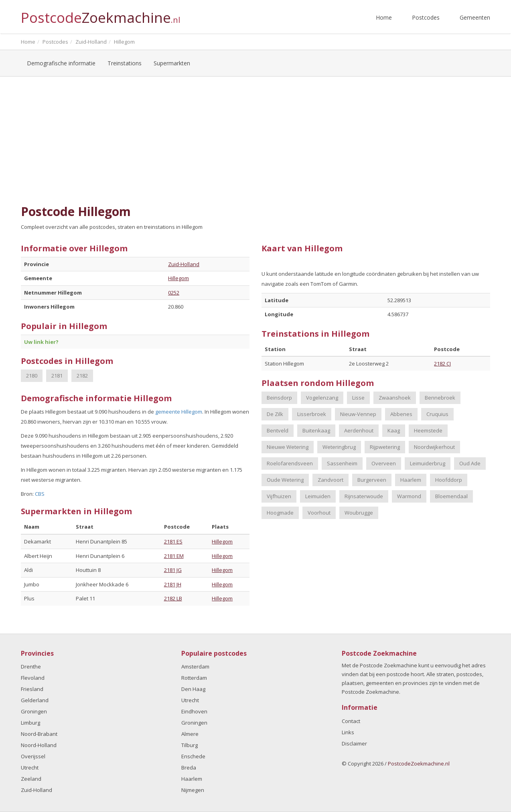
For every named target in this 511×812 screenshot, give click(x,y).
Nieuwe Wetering (288, 447)
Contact (351, 721)
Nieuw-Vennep (358, 414)
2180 (32, 376)
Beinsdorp (279, 398)
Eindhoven (194, 711)
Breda (189, 768)
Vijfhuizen (279, 496)
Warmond (409, 496)
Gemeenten (475, 17)
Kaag (394, 430)
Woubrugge (359, 513)
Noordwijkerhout (434, 447)
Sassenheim (342, 463)
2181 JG (173, 570)
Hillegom (178, 278)
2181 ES (173, 541)
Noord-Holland (39, 745)
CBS (40, 494)
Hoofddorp (449, 480)
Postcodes (426, 17)
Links (348, 732)
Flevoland (33, 678)
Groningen (34, 711)
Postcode (100, 14)
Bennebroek (440, 398)
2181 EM (174, 556)
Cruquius (437, 414)
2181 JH (173, 584)
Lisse (358, 398)
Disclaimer (354, 743)
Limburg (30, 723)
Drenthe (31, 667)
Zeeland (31, 779)
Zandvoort (331, 480)
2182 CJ (442, 364)
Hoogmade (280, 513)
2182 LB (173, 598)
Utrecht (30, 768)
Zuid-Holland (184, 264)
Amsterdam (195, 667)
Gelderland (35, 700)
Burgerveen (372, 480)
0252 (174, 293)
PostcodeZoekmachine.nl (419, 764)
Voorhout (319, 513)
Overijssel (33, 756)
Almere (190, 734)
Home (384, 17)
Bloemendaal (451, 496)
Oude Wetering (285, 480)
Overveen (384, 463)
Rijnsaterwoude (364, 496)
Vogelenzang (322, 398)
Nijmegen (193, 790)
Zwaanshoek (395, 398)
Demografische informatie (61, 63)
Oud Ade (470, 463)
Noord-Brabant (39, 734)
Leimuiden (318, 496)
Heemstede (428, 430)
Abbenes (401, 414)
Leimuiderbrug (428, 463)
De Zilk (275, 414)
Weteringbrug (339, 447)
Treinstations (125, 63)
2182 (82, 376)
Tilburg (190, 745)
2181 (57, 376)
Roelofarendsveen (290, 463)
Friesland (32, 689)
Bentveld (278, 430)
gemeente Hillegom (179, 412)
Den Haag (193, 689)
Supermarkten (172, 63)
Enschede (193, 756)
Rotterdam (194, 678)
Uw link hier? (41, 342)
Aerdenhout (359, 430)
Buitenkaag (316, 430)
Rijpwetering (385, 447)
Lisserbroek (312, 414)
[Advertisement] (255, 141)
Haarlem (411, 480)
